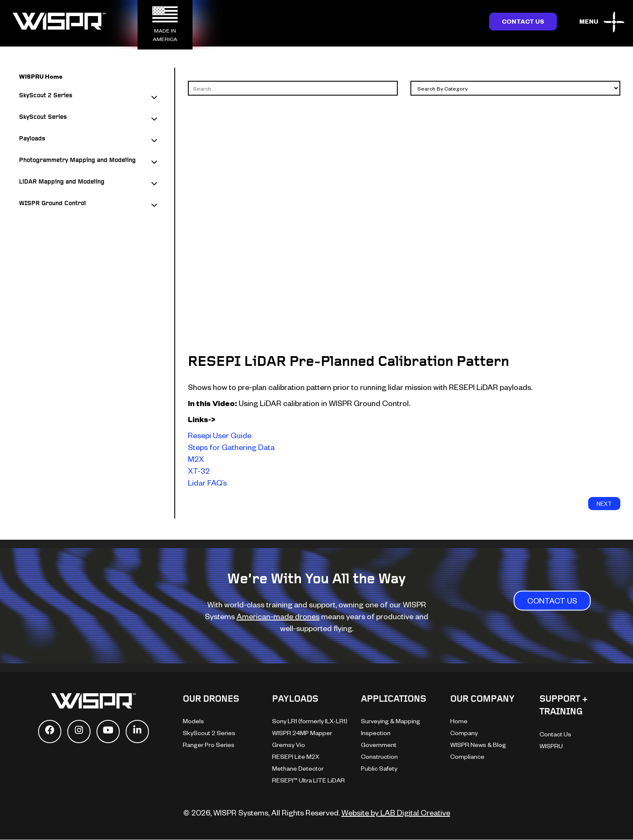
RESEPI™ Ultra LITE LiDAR (308, 780)
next (604, 504)
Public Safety (379, 768)
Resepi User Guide (220, 435)
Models (193, 721)
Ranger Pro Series (209, 745)
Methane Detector (298, 768)
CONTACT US (552, 601)
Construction (379, 756)
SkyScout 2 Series (209, 733)
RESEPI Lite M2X (296, 756)
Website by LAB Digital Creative (396, 812)
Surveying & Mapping (391, 721)
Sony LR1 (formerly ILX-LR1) (310, 721)
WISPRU (551, 746)
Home (459, 721)
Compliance (467, 756)
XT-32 (199, 471)
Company (464, 733)
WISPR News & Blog (478, 745)
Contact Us (523, 21)
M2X (196, 459)
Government (379, 745)
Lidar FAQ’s (207, 482)
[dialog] (617, 823)
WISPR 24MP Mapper (302, 733)
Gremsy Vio (289, 745)
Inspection (376, 733)
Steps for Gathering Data (231, 447)
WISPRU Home (41, 76)
